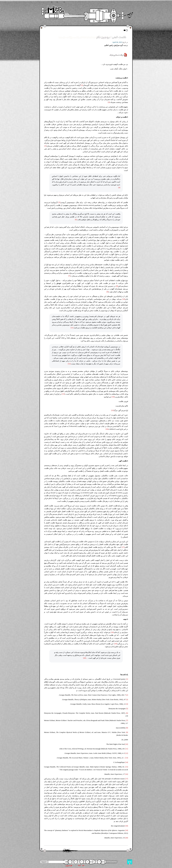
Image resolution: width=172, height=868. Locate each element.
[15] (113, 410)
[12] (69, 364)
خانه (55, 2)
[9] (108, 292)
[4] (119, 188)
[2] (109, 102)
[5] (59, 202)
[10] (124, 299)
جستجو (48, 2)
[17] (123, 547)
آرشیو (61, 2)
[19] (116, 644)
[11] (72, 328)
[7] (69, 276)
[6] (76, 220)
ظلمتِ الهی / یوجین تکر (111, 38)
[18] (112, 632)
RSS (79, 866)
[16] (107, 429)
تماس (68, 2)
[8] (117, 286)
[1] (82, 85)
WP (83, 866)
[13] (63, 394)
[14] (113, 397)
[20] (85, 658)
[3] (45, 146)
